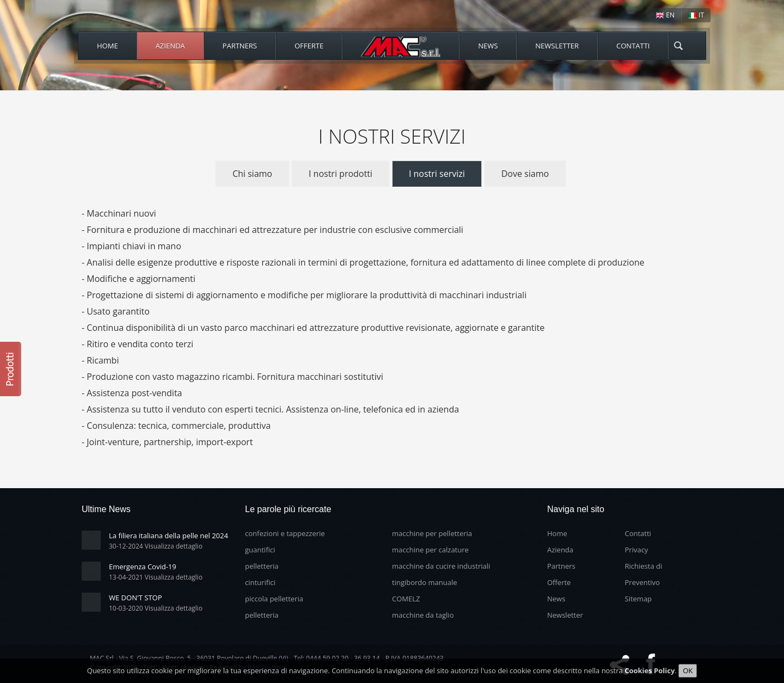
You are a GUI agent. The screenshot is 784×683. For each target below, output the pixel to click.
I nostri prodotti (341, 174)
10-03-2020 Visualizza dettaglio (156, 608)
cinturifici (260, 582)
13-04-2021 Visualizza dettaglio (156, 577)
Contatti (633, 46)
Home (108, 46)
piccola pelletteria (274, 599)
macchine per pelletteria (432, 533)
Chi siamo (252, 174)
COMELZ (406, 599)
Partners (240, 46)
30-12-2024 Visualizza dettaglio (156, 546)
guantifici (260, 550)
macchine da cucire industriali (441, 566)
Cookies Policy (650, 670)
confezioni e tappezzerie (285, 533)
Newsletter (557, 46)
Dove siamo (525, 174)
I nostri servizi (437, 174)
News (488, 46)
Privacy (637, 550)
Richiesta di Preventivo (644, 574)
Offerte (309, 46)
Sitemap (639, 599)
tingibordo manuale (424, 582)
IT (696, 15)
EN (665, 15)
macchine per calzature (430, 550)
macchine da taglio (423, 615)
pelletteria (262, 566)
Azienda (170, 46)
